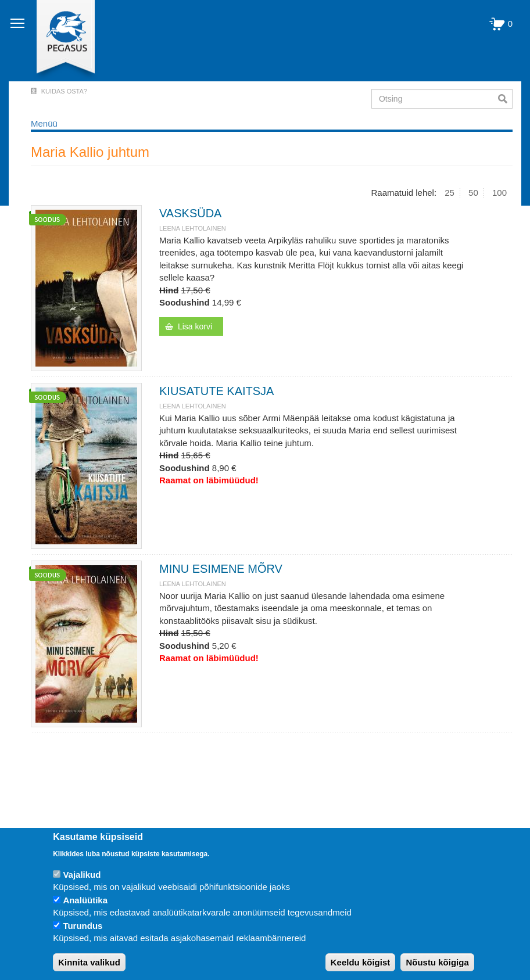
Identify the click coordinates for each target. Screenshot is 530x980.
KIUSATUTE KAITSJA (216, 391)
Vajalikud (82, 875)
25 (450, 193)
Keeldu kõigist (361, 962)
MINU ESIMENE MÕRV (221, 569)
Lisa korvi (195, 326)
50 (473, 193)
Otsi (505, 99)
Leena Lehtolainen (193, 228)
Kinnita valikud (89, 962)
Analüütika (85, 900)
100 (499, 193)
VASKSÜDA (190, 213)
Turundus (83, 926)
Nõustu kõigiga (437, 962)
